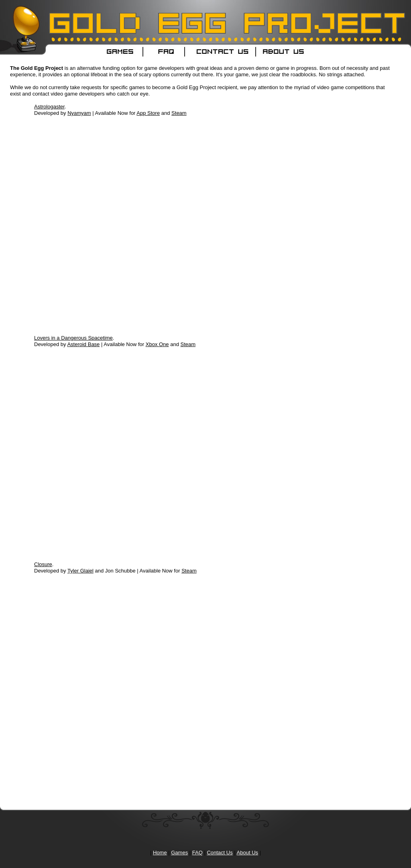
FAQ (197, 853)
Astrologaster (49, 107)
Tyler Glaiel (80, 571)
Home (160, 853)
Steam (179, 113)
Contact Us (220, 853)
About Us (247, 853)
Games (179, 853)
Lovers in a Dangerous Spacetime (73, 338)
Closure (43, 564)
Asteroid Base (83, 344)
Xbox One (157, 344)
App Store (148, 113)
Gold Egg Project (60, 12)
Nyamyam (79, 113)
